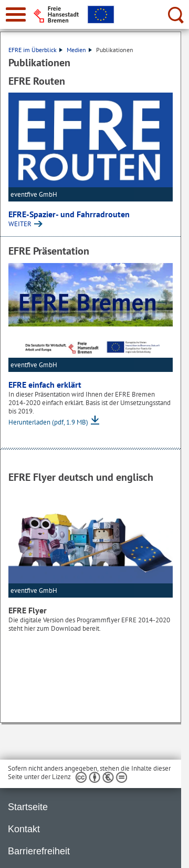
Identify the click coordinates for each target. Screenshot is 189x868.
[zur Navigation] (16, 14)
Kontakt (24, 829)
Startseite (28, 807)
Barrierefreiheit (39, 851)
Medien (79, 50)
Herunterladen (48, 422)
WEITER (20, 224)
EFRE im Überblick (35, 50)
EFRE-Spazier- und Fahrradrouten (69, 214)
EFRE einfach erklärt (45, 385)
